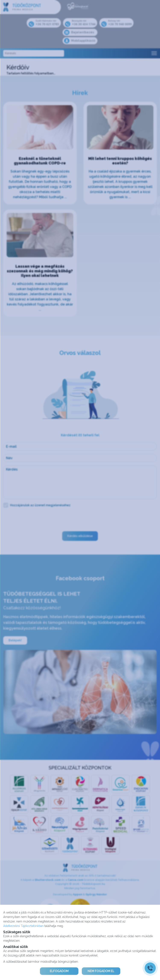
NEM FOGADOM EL (101, 971)
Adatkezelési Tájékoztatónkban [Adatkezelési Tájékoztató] (23, 926)
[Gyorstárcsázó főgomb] (150, 968)
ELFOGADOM (59, 971)
